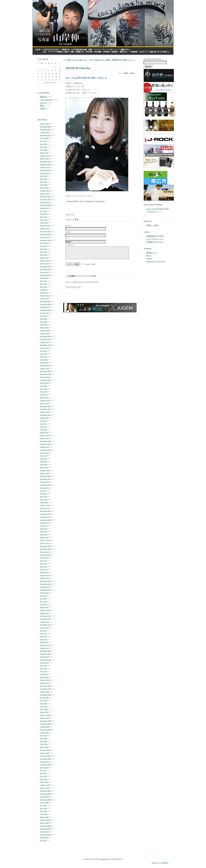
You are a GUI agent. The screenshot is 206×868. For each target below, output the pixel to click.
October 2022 (45, 237)
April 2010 (44, 674)
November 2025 (46, 129)
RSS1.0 (149, 255)
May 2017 (44, 427)
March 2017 (44, 432)
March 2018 (44, 397)
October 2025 (45, 132)
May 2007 (44, 776)
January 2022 (45, 263)
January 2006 (45, 823)
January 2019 (45, 368)
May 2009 (44, 706)
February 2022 (45, 260)
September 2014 (46, 520)
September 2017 (46, 415)
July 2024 (43, 176)
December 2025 (45, 126)
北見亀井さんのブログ (155, 242)
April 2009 (44, 709)
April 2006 (44, 814)
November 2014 (46, 514)
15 (53, 73)
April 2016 (44, 464)
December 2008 (45, 721)
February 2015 (45, 505)
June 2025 (44, 144)
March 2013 (44, 572)
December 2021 (45, 266)
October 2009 (45, 692)
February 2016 (45, 470)
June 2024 (44, 179)
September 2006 (46, 800)
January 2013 (45, 578)
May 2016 (44, 462)
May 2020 (44, 322)
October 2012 (45, 587)
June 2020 (44, 319)
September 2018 (46, 380)
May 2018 (44, 392)
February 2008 (45, 750)
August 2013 (44, 558)
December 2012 (45, 581)
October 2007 (45, 762)
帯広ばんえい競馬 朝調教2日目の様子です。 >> (116, 60)
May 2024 (44, 182)
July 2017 (43, 421)
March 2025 (44, 153)
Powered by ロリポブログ (156, 261)
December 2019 (45, 336)
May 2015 (44, 496)
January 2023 (45, 228)
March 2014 (44, 537)
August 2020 (44, 313)
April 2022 (44, 255)
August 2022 (44, 243)
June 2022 (44, 249)
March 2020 (44, 327)
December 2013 (45, 546)
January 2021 (45, 298)
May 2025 (44, 147)
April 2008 (44, 744)
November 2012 (46, 584)
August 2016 (44, 453)
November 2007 (46, 759)
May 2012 (44, 601)
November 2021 (46, 269)
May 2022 (44, 252)
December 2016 (45, 441)
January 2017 (45, 438)
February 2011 (45, 645)
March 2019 (44, 362)
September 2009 (46, 695)
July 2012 (43, 595)
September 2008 (46, 730)
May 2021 (44, 287)
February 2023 (45, 225)
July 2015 (43, 491)
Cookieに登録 (90, 267)
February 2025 (45, 156)
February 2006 (45, 820)
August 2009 (44, 697)
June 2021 (44, 284)
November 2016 (46, 444)
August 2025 (44, 138)
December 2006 (45, 791)
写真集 (43, 108)
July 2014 (43, 526)
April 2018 (44, 394)
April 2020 (44, 324)
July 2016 (43, 456)
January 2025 (45, 158)
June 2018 (44, 389)
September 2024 (46, 170)
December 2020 (45, 301)
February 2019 (45, 365)
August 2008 (44, 733)
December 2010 (45, 651)
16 (56, 73)
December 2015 (45, 476)
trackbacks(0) (100, 201)
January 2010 (45, 683)
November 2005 (46, 829)
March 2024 (44, 188)
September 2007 (46, 764)
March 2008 (44, 747)
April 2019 (44, 360)
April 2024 (44, 185)
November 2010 (46, 654)
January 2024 (45, 193)
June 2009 (44, 703)
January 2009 (45, 718)
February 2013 (45, 575)
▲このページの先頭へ (160, 863)
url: (67, 239)
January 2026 (45, 123)
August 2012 (44, 593)
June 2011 (44, 633)
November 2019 (46, 339)
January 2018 (45, 403)
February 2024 (45, 191)
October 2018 (45, 377)
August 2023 (44, 208)
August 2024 (44, 173)
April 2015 (44, 499)
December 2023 (45, 196)
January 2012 (45, 613)
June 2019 (44, 354)
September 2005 (46, 834)
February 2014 (45, 540)
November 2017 (46, 409)
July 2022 (43, 246)
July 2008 (43, 735)
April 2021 (44, 290)
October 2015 (45, 482)
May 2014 (44, 531)
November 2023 (46, 199)
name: (68, 226)
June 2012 (44, 598)
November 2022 (46, 234)
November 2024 (46, 164)
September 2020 (46, 310)
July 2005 (43, 840)
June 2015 (44, 493)
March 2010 (44, 677)
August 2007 (44, 767)
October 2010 (45, 657)
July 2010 (43, 665)
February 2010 (45, 680)
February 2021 (45, 295)
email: (68, 232)
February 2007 (45, 785)
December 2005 (45, 826)
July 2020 (43, 316)
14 (49, 73)
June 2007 (44, 773)
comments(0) (89, 201)
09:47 (82, 201)
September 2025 (46, 135)
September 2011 (46, 625)
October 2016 (45, 447)
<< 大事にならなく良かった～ (76, 60)
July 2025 (43, 141)
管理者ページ (151, 253)
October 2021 (45, 272)
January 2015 (45, 508)
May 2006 (44, 811)
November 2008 (46, 724)
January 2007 (45, 788)
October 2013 (45, 552)
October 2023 (45, 202)
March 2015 (44, 502)
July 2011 (43, 631)
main (92, 60)
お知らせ (43, 103)
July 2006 (43, 805)
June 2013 (44, 563)
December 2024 (45, 161)
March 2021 (44, 293)
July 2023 (43, 211)
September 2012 (46, 590)
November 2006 (46, 794)
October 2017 (45, 412)
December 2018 (45, 371)
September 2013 (46, 555)
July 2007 (43, 770)
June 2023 (44, 214)
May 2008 (44, 741)
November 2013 (46, 549)
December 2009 (45, 686)
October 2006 (45, 797)
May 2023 (44, 217)
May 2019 (44, 357)
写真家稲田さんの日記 (155, 236)
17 (60, 73)
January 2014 (45, 543)
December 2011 (45, 616)
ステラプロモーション (155, 239)
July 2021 (43, 281)
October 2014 (45, 517)
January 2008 (45, 753)
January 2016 (45, 473)
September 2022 (46, 240)
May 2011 (44, 636)
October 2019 (45, 342)
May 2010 (44, 671)
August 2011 (44, 628)
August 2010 (44, 662)
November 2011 (46, 619)
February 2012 (45, 610)
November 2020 (46, 304)
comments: (70, 245)
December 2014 (45, 511)
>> (55, 82)
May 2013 (44, 566)
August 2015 (44, 488)
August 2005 (44, 837)
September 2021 (46, 275)
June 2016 (44, 459)
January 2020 (45, 333)
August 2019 (44, 348)
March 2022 (44, 258)
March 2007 (44, 782)
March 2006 (44, 817)
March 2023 (44, 222)
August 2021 (44, 278)
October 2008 (45, 727)
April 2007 (44, 779)
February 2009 (45, 715)
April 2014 (44, 534)
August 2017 (44, 418)
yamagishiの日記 (46, 100)
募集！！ (43, 105)
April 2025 (44, 150)
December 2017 (45, 406)
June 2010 (44, 668)
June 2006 (44, 808)
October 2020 (45, 307)
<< (44, 82)
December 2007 (45, 756)
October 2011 (45, 622)
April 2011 (44, 639)
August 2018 (44, 383)
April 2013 (44, 569)
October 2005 (45, 832)
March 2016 (44, 467)
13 (45, 73)
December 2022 (45, 231)
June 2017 (44, 424)
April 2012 (44, 604)
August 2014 (44, 523)
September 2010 (46, 660)
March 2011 (44, 642)
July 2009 (43, 700)
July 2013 (43, 561)
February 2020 (45, 330)
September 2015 (46, 485)
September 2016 (46, 450)
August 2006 (44, 802)
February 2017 (45, 435)
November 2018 (46, 374)
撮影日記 (43, 97)
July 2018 (43, 386)
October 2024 (45, 167)
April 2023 (44, 220)
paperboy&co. (104, 859)
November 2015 (46, 479)
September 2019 (46, 345)
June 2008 (44, 738)
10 (60, 70)
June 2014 (44, 529)
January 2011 (45, 648)
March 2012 (44, 607)
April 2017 (44, 429)
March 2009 (44, 712)
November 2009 (46, 689)
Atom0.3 (149, 258)
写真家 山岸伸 (129, 73)
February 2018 (45, 400)
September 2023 (46, 205)
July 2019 (43, 351)
